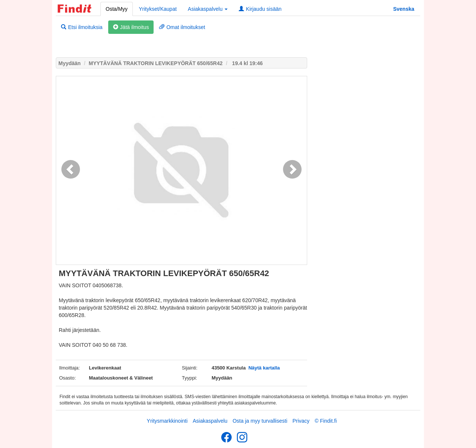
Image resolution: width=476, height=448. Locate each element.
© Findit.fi (326, 421)
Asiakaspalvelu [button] (208, 9)
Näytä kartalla (264, 368)
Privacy (301, 421)
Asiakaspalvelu (210, 421)
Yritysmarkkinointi (167, 421)
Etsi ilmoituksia (82, 27)
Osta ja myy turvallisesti (260, 421)
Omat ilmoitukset (182, 27)
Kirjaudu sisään (260, 9)
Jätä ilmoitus (131, 27)
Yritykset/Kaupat (158, 9)
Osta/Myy (117, 9)
